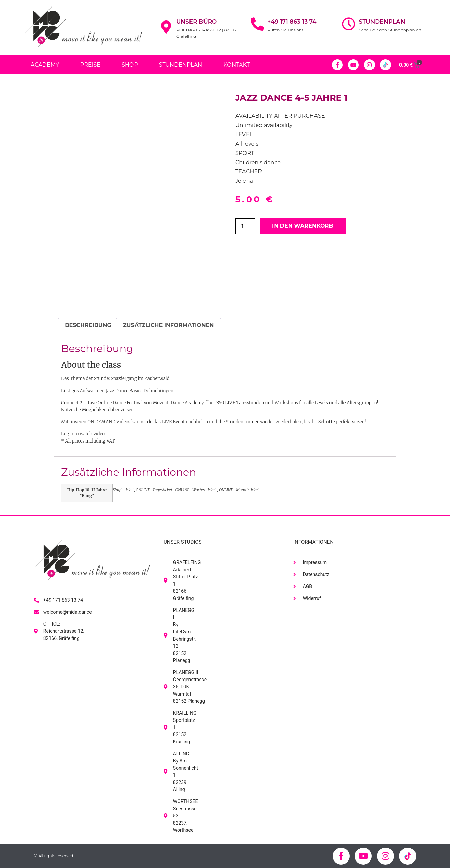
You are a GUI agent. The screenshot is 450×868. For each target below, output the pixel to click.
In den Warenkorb (303, 226)
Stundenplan (382, 22)
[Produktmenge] (245, 226)
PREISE (90, 65)
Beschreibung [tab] (88, 325)
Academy (45, 65)
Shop (130, 65)
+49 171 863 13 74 (292, 22)
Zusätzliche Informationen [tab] (168, 325)
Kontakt (236, 65)
